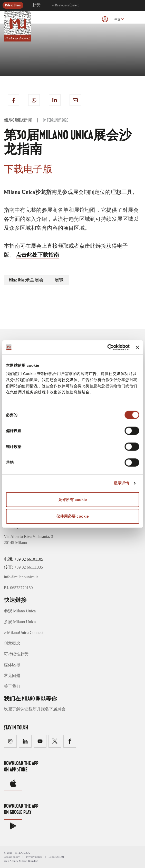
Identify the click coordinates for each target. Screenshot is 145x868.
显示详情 (121, 483)
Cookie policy (12, 857)
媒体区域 (12, 665)
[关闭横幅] (137, 347)
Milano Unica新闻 (18, 120)
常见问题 (12, 676)
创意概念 (12, 643)
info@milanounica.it (21, 577)
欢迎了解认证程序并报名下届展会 (35, 709)
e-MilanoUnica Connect (65, 5)
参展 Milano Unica (20, 622)
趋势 (37, 5)
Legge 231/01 (56, 857)
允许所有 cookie (73, 499)
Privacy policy (34, 857)
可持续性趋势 (16, 654)
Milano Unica (13, 5)
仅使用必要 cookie (72, 516)
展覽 (59, 280)
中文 (118, 20)
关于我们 (12, 686)
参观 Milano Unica (20, 611)
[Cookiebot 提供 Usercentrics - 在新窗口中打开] (107, 347)
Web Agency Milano (16, 861)
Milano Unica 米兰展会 (26, 280)
